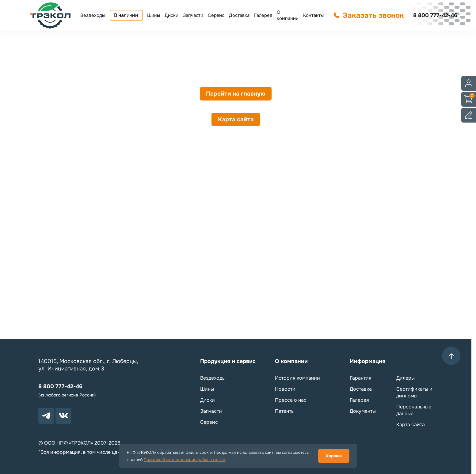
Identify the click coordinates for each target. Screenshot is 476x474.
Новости (285, 389)
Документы (363, 411)
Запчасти (193, 15)
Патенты (285, 411)
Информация (367, 361)
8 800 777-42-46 (435, 15)
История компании (297, 378)
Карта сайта (236, 123)
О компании (288, 15)
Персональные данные (414, 410)
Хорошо (334, 456)
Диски (171, 15)
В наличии (126, 15)
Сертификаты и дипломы (414, 392)
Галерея (263, 15)
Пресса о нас (291, 400)
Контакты (313, 15)
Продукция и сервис (228, 361)
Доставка (239, 15)
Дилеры (406, 378)
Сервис (216, 15)
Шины (154, 15)
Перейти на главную (236, 95)
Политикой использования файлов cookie (184, 460)
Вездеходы (93, 15)
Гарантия (361, 378)
